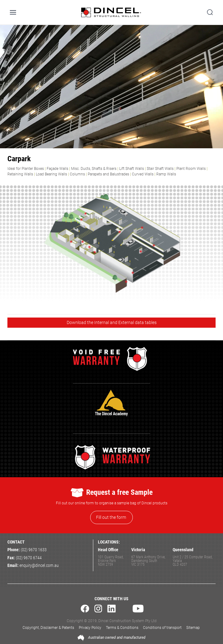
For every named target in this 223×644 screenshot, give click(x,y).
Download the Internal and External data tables (112, 322)
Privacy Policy (90, 628)
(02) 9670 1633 (34, 550)
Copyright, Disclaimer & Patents (48, 628)
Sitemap (193, 628)
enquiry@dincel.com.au (39, 566)
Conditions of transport (162, 628)
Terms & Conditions (122, 628)
